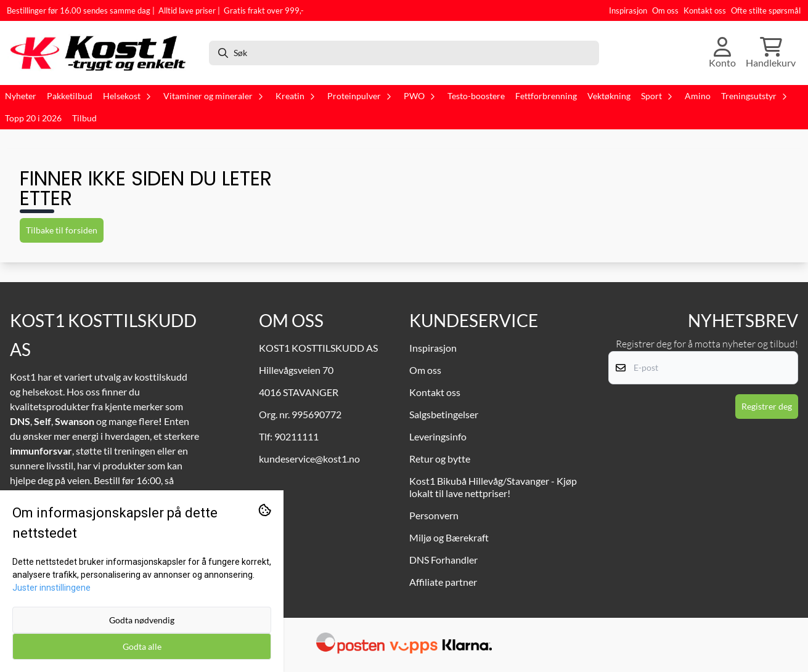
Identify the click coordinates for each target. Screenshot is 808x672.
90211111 (296, 436)
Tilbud (84, 118)
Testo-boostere (476, 96)
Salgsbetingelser (444, 414)
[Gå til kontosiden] (722, 53)
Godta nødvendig (142, 620)
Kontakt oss (705, 10)
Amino (698, 96)
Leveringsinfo (438, 436)
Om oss (665, 10)
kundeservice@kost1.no (309, 459)
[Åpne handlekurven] (771, 53)
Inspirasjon (628, 10)
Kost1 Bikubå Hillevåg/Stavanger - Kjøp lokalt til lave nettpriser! (493, 487)
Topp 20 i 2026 (33, 118)
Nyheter (21, 96)
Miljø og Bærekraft (449, 537)
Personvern (434, 515)
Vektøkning (609, 96)
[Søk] (404, 53)
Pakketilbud (70, 96)
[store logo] (103, 53)
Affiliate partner (443, 582)
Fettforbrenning (546, 96)
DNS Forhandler (443, 560)
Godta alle (142, 646)
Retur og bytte (440, 459)
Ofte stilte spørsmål (766, 10)
